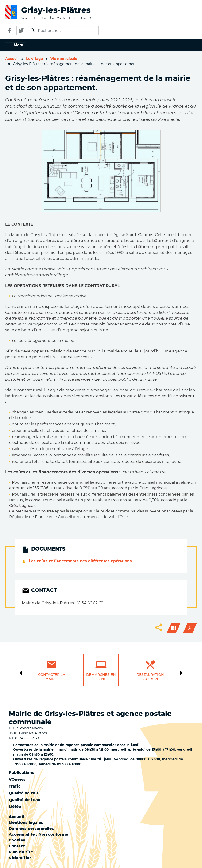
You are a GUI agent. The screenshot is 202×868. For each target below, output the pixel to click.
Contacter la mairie (52, 677)
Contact (17, 846)
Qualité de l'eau (25, 800)
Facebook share (174, 628)
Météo (15, 807)
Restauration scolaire (150, 677)
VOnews (17, 779)
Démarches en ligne (101, 677)
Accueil (12, 59)
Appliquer (33, 31)
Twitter (21, 31)
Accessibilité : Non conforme (39, 834)
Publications (21, 773)
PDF (190, 628)
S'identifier (20, 858)
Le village (34, 59)
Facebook (9, 31)
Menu (19, 45)
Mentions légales (26, 823)
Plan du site (21, 852)
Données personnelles (31, 828)
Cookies (17, 840)
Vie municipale (64, 59)
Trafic (15, 786)
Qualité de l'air (24, 793)
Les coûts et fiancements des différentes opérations (80, 561)
